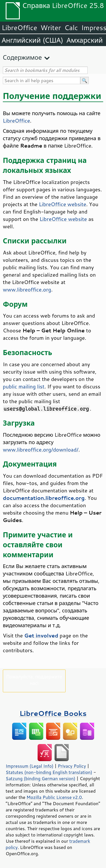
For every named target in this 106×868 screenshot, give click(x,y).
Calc (71, 28)
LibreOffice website (63, 204)
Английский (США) (33, 40)
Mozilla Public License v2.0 (54, 797)
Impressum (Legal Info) (30, 766)
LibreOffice (19, 28)
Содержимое (22, 57)
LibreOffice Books (53, 713)
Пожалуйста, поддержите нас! (34, 680)
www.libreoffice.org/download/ (41, 449)
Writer (51, 28)
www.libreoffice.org (27, 289)
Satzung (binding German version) (41, 778)
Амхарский (85, 40)
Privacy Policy (72, 766)
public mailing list (24, 386)
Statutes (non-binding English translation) (49, 772)
